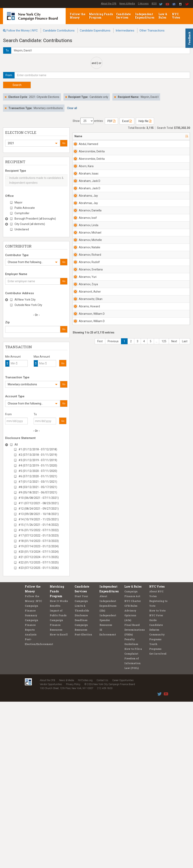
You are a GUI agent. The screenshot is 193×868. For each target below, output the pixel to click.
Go (64, 143)
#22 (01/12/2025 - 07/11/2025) (39, 562)
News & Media (127, 4)
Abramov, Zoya (85, 589)
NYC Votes (176, 16)
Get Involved (158, 820)
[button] (33, 143)
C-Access (143, 4)
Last (185, 740)
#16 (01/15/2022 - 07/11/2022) (39, 530)
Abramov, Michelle (85, 449)
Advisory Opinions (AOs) (130, 782)
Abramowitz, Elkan (87, 636)
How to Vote (157, 777)
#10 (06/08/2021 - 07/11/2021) (39, 498)
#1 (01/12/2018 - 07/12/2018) (38, 449)
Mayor (19, 202)
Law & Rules (163, 16)
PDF (111, 121)
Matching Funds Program (101, 16)
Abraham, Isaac (85, 239)
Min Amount (13, 357)
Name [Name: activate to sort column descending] (78, 136)
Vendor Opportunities (51, 851)
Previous (113, 740)
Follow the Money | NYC (22, 31)
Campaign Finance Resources (56, 791)
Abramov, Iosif (88, 377)
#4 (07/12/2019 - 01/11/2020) (38, 466)
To (35, 414)
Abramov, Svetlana (85, 543)
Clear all (72, 108)
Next (174, 740)
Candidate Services (123, 16)
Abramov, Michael (85, 426)
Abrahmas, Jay (86, 333)
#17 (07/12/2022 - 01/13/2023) (39, 536)
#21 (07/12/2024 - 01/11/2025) (39, 557)
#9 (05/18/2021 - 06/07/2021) (38, 492)
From (8, 414)
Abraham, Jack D (85, 263)
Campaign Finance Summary (32, 777)
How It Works (59, 767)
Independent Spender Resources (108, 786)
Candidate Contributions (59, 31)
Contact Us (102, 847)
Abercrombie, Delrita (87, 169)
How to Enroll (59, 801)
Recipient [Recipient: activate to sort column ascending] (129, 136)
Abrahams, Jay (86, 309)
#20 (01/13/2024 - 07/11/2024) (39, 552)
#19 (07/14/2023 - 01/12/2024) (39, 546)
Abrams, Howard (84, 659)
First (100, 740)
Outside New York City (28, 305)
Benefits (55, 772)
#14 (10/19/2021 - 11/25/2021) (39, 519)
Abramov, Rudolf (85, 519)
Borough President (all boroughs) (35, 219)
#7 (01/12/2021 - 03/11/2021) (38, 482)
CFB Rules (131, 772)
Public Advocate (25, 208)
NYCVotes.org (85, 847)
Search (17, 85)
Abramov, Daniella (85, 356)
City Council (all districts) (30, 224)
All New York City (25, 300)
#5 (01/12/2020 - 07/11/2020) (38, 471)
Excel (127, 121)
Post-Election (83, 801)
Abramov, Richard (85, 496)
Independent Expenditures (145, 16)
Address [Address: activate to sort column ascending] (107, 136)
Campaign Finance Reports (32, 791)
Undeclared (22, 229)
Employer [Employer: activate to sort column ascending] (152, 136)
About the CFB (109, 4)
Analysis (31, 801)
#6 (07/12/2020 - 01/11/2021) (38, 476)
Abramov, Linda (85, 403)
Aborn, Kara (86, 214)
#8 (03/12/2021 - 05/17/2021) (38, 487)
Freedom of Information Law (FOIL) (133, 830)
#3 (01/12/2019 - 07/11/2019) (38, 460)
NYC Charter (133, 767)
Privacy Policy (73, 851)
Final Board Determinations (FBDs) (135, 796)
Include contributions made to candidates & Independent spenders (34, 180)
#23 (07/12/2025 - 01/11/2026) (39, 568)
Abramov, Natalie (85, 473)
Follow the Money (77, 16)
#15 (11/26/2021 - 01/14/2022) (39, 525)
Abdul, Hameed (84, 146)
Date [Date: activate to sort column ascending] (176, 136)
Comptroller (22, 213)
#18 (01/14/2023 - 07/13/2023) (39, 541)
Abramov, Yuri (88, 564)
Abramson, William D (86, 683)
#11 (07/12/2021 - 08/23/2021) (39, 503)
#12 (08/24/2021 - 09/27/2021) (39, 509)
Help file (145, 121)
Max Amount (42, 357)
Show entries (88, 121)
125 (164, 740)
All (16, 445)
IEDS (154, 4)
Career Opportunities (123, 847)
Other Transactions (152, 31)
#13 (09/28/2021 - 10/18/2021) (39, 514)
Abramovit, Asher (86, 613)
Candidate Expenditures (95, 31)
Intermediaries (125, 31)
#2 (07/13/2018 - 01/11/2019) (38, 455)
